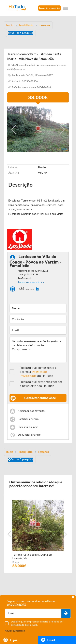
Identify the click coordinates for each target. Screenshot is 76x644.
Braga (16, 562)
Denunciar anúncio (29, 435)
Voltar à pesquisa (21, 33)
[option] (38, 129)
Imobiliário (26, 452)
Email (48, 640)
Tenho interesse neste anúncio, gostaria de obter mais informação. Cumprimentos (38, 350)
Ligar (10, 640)
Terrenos (43, 452)
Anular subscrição (15, 631)
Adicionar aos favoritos (32, 411)
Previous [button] (14, 129)
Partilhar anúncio (28, 419)
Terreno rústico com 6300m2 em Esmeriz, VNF (32, 556)
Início (10, 452)
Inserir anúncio (49, 8)
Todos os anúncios (30, 282)
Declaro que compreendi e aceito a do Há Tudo (38, 372)
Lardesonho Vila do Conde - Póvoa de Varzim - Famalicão (35, 261)
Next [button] (62, 129)
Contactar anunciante (40, 398)
